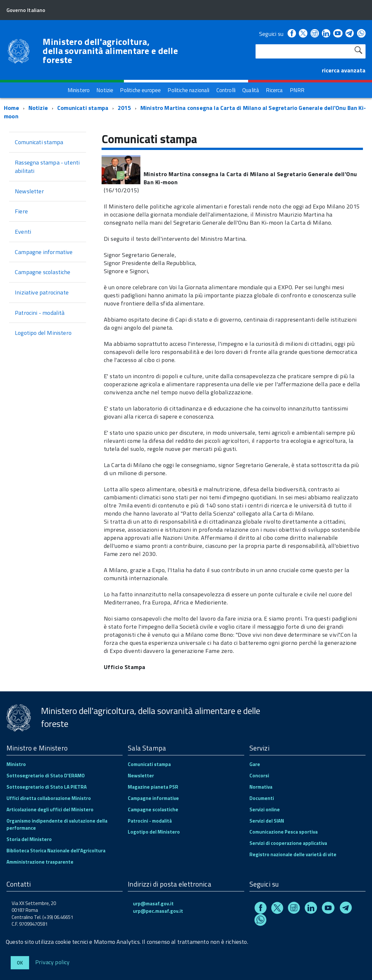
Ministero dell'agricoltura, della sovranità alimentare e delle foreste (110, 51)
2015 (124, 108)
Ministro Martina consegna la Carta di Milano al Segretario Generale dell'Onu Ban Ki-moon (185, 112)
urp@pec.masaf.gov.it (158, 911)
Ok (20, 963)
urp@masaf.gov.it (153, 904)
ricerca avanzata (344, 70)
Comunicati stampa (83, 108)
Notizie (38, 108)
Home (11, 108)
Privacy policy (53, 962)
